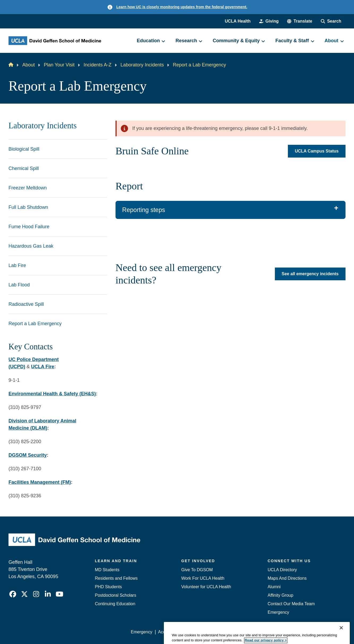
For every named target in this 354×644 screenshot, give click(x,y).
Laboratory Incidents (142, 65)
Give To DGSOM (197, 570)
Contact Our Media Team (291, 604)
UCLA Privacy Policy (206, 632)
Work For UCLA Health (203, 578)
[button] (300, 21)
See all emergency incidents (310, 274)
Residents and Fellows (116, 578)
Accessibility (170, 632)
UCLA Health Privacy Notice (258, 632)
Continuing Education (115, 604)
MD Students (107, 570)
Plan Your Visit (59, 65)
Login (295, 632)
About (29, 65)
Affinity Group (281, 595)
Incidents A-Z (98, 65)
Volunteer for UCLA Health (206, 587)
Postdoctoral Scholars (116, 595)
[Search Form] (331, 21)
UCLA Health (238, 21)
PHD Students (108, 587)
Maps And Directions (287, 578)
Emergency (278, 612)
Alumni (274, 587)
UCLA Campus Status (317, 151)
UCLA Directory (282, 570)
